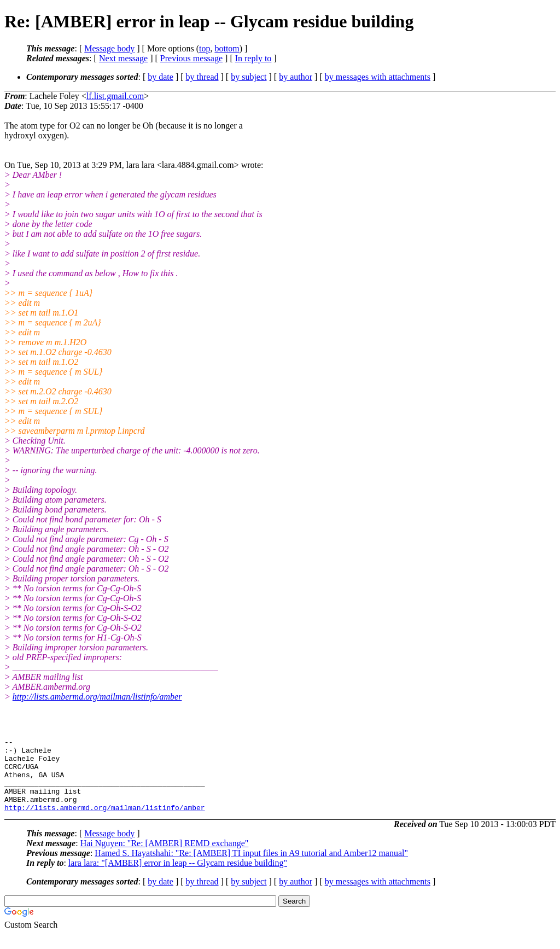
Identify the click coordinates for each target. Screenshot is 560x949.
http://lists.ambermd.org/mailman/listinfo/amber (97, 697)
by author (296, 77)
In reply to (253, 58)
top (205, 48)
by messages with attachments (378, 77)
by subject (249, 77)
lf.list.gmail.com (115, 96)
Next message (123, 58)
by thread (202, 77)
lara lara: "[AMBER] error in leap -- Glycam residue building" (178, 878)
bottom (227, 48)
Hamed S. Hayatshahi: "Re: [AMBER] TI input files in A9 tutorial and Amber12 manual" (251, 868)
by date (161, 77)
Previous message (191, 58)
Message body (109, 48)
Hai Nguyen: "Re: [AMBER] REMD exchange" (165, 858)
